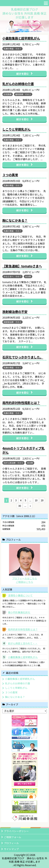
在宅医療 (8, 94)
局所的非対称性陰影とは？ (23, 629)
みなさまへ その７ (12, 276)
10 (36, 500)
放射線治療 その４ (12, 322)
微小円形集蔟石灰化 (19, 612)
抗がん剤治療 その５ (13, 463)
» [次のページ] (30, 506)
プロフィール (11, 843)
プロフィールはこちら (25, 578)
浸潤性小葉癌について (20, 595)
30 (20, 506)
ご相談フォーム (13, 837)
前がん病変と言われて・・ (23, 643)
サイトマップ (11, 849)
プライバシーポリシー (16, 831)
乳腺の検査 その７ (12, 49)
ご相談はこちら (24, 582)
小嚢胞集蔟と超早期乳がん (23, 657)
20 (42, 500)
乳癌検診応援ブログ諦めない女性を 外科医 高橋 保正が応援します (24, 13)
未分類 (28, 276)
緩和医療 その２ (23, 94)
